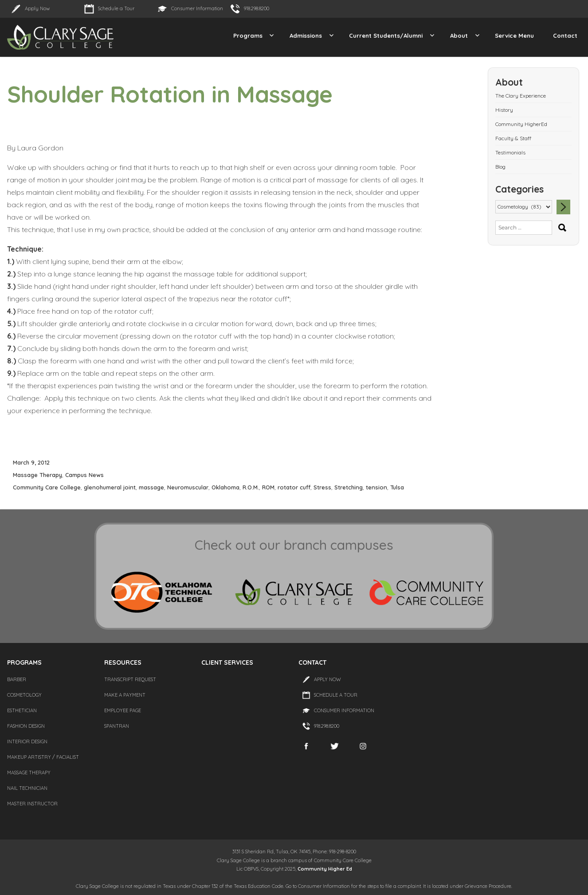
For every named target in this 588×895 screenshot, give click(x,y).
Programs (248, 35)
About (459, 35)
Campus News (84, 475)
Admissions (306, 35)
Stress (322, 487)
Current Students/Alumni (386, 35)
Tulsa (397, 487)
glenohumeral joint (110, 487)
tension (376, 487)
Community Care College (47, 487)
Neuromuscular (188, 487)
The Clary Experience (521, 96)
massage (151, 487)
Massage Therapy (37, 475)
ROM (268, 487)
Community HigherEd (521, 124)
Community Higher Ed (325, 869)
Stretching (349, 487)
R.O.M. (251, 487)
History (504, 110)
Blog (500, 167)
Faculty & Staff (513, 138)
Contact (565, 35)
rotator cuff (294, 487)
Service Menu (514, 35)
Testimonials (510, 152)
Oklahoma (225, 487)
